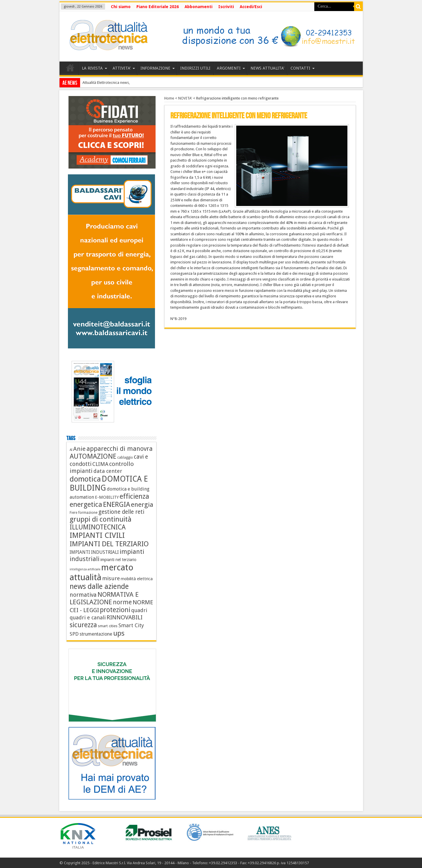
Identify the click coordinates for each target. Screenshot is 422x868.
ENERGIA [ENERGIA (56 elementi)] (117, 504)
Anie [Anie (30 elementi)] (79, 449)
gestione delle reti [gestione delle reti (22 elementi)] (121, 512)
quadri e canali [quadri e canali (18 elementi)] (88, 617)
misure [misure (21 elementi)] (111, 578)
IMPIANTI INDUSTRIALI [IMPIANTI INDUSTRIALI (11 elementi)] (94, 552)
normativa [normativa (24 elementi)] (83, 595)
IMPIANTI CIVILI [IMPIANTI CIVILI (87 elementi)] (97, 535)
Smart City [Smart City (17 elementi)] (131, 625)
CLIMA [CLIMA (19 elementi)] (100, 464)
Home (169, 98)
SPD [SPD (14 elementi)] (74, 634)
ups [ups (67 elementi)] (119, 633)
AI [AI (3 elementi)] (71, 450)
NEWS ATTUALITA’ (267, 68)
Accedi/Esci (251, 7)
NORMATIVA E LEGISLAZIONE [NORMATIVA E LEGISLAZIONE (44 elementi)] (104, 598)
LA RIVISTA (94, 68)
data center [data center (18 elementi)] (108, 471)
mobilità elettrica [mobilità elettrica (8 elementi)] (137, 579)
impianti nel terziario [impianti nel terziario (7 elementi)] (118, 560)
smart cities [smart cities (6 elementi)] (108, 626)
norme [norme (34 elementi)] (122, 602)
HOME (70, 69)
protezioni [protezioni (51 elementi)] (115, 610)
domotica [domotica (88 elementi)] (85, 479)
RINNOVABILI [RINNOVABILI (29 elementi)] (125, 617)
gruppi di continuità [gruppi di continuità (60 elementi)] (101, 519)
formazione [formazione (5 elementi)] (88, 512)
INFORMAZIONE (158, 68)
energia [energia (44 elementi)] (142, 504)
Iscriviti (226, 7)
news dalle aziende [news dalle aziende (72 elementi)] (99, 586)
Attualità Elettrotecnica (101, 83)
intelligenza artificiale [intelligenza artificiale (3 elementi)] (85, 569)
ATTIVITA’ (124, 68)
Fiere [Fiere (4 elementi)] (73, 513)
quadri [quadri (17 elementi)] (139, 610)
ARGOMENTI (231, 68)
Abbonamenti (199, 7)
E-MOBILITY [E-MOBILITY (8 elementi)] (107, 497)
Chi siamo (121, 7)
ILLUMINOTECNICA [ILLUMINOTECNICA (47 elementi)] (98, 527)
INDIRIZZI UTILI (195, 68)
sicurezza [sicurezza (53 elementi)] (83, 625)
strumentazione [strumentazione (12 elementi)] (96, 634)
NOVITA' (185, 98)
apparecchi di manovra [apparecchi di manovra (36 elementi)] (120, 449)
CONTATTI (303, 68)
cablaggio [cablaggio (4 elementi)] (125, 457)
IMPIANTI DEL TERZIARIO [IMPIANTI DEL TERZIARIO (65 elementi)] (109, 544)
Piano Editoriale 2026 (158, 7)
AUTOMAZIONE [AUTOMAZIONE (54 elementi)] (93, 456)
